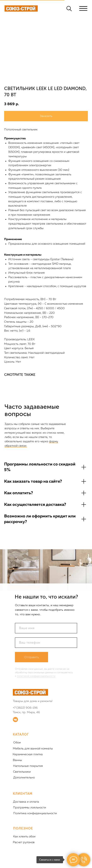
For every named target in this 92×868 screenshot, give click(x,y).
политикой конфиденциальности (36, 676)
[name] (46, 628)
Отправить (31, 657)
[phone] (46, 643)
